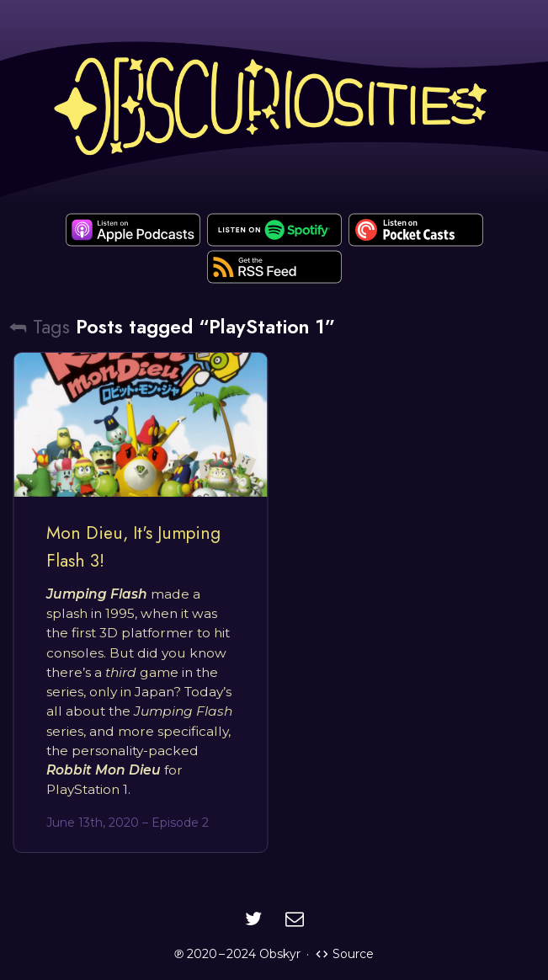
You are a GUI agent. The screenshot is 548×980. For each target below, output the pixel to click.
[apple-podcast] (133, 230)
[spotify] (274, 230)
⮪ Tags (39, 327)
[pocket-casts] (416, 230)
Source (344, 954)
